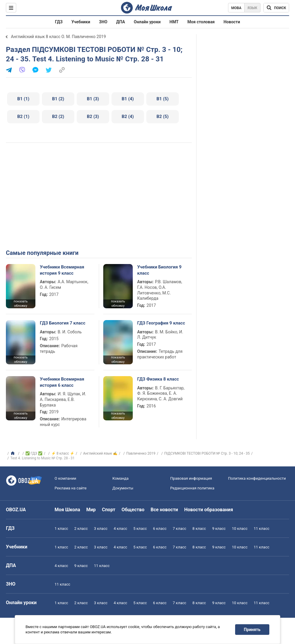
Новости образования (208, 510)
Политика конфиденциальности (257, 478)
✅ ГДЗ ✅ (34, 453)
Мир (91, 510)
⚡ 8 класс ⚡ (63, 453)
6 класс (160, 529)
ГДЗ (59, 22)
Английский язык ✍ (100, 453)
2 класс (81, 529)
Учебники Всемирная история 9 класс (62, 270)
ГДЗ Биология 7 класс (63, 323)
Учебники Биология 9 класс (159, 270)
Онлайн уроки (147, 22)
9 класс (219, 529)
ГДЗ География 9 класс (161, 323)
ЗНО (103, 22)
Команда (121, 478)
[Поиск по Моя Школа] (276, 8)
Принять (252, 630)
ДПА (121, 22)
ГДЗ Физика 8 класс (158, 379)
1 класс (61, 529)
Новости (232, 22)
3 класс (101, 529)
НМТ (174, 22)
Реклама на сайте (71, 488)
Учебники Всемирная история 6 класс (62, 382)
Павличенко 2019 (141, 453)
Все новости (164, 510)
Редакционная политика (192, 488)
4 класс (120, 529)
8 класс (199, 529)
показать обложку (21, 304)
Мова (236, 8)
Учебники (81, 22)
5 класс (140, 529)
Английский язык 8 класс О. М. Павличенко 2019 (58, 37)
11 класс (262, 529)
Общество (133, 510)
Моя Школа (67, 510)
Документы (123, 488)
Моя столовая (201, 22)
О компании (65, 478)
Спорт (109, 510)
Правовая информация (191, 478)
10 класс (240, 529)
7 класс (180, 529)
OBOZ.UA (16, 510)
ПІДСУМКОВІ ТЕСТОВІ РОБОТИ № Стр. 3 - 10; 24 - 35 (207, 453)
